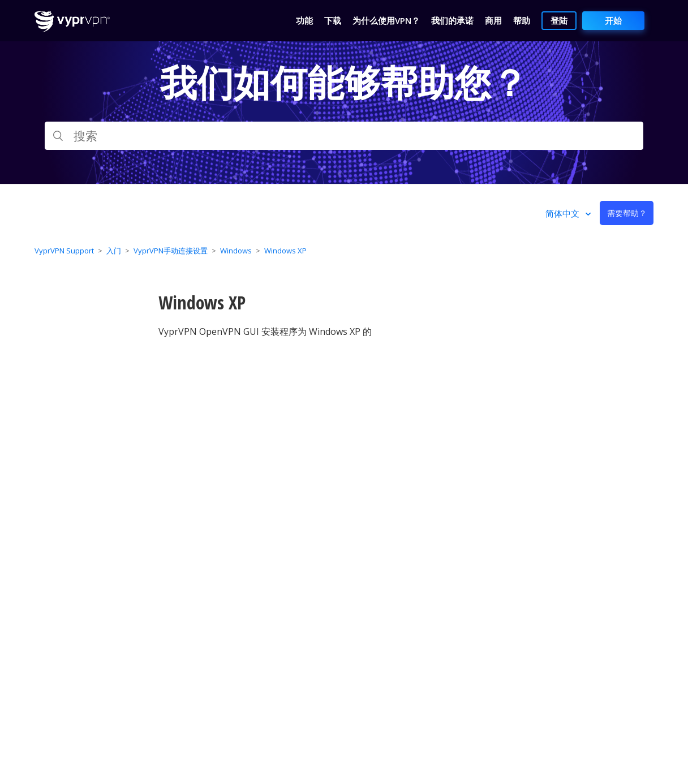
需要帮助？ (627, 213)
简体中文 (564, 213)
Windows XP (285, 251)
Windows (236, 251)
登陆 (559, 20)
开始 (613, 20)
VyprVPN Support (64, 251)
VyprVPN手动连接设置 (171, 251)
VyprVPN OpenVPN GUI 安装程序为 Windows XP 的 (265, 331)
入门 (114, 251)
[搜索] (344, 136)
